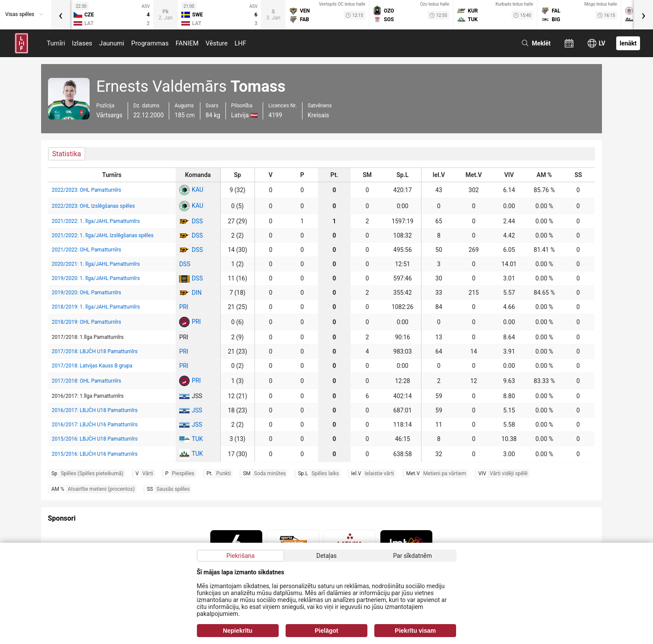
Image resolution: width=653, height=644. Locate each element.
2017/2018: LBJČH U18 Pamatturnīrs (95, 351)
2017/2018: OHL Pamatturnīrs (87, 381)
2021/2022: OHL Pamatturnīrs (87, 250)
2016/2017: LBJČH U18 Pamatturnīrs (95, 410)
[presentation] (61, 15)
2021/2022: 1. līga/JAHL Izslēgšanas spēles (103, 235)
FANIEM (187, 43)
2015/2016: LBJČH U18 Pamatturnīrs (95, 439)
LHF (240, 43)
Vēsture (217, 43)
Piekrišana (240, 556)
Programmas (150, 43)
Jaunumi (112, 43)
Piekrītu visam (415, 631)
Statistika (67, 154)
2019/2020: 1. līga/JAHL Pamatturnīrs (96, 278)
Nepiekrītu (238, 631)
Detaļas (326, 556)
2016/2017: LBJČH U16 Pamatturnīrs (95, 425)
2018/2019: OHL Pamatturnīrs (87, 322)
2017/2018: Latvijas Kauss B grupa (92, 366)
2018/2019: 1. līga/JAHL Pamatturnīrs (96, 307)
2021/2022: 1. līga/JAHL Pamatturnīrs (96, 221)
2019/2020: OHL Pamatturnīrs (87, 293)
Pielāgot (326, 631)
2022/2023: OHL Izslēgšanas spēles (93, 206)
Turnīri (56, 43)
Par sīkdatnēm (412, 556)
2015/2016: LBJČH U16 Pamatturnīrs (95, 454)
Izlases (82, 43)
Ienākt (628, 43)
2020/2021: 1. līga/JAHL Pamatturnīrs (96, 264)
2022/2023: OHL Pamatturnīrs (87, 190)
